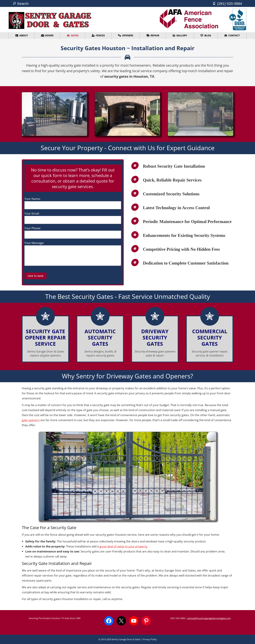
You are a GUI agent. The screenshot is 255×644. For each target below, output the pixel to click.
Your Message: (34, 243)
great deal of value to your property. (124, 546)
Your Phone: (33, 228)
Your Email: (32, 213)
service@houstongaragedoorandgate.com (209, 618)
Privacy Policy (150, 639)
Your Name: (32, 199)
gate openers (31, 420)
